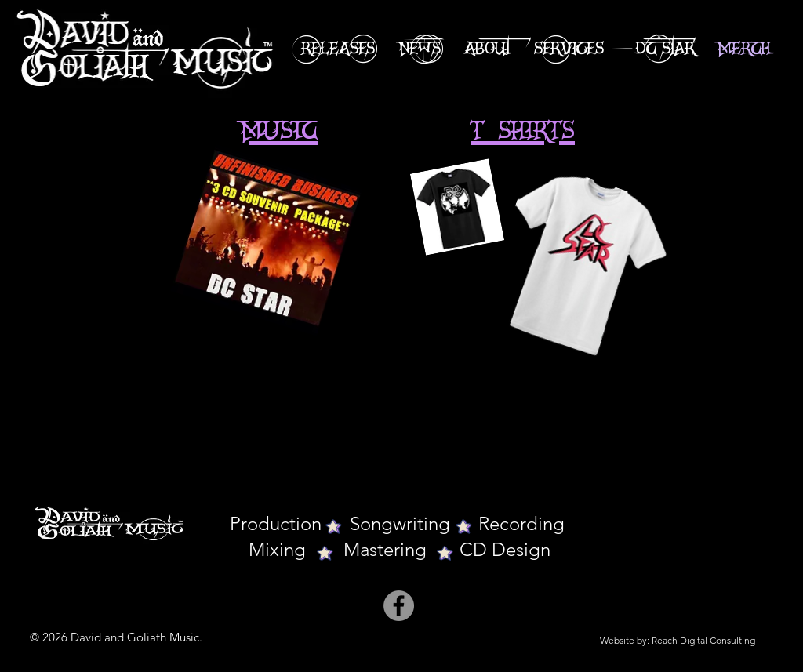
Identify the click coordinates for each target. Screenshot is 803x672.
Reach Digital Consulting (703, 640)
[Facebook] (399, 606)
